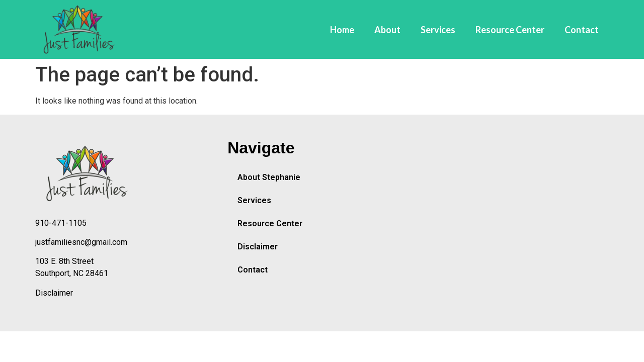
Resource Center (510, 30)
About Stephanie (269, 177)
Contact (582, 30)
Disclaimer (54, 293)
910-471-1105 (61, 223)
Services (438, 30)
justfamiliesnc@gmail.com (81, 242)
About (387, 30)
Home (342, 30)
